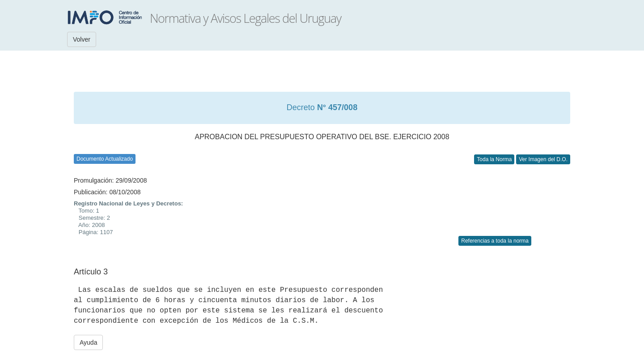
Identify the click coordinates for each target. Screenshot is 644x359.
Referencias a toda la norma (495, 241)
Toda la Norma (494, 159)
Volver (82, 39)
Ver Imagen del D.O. (543, 159)
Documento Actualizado (105, 159)
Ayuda (88, 342)
